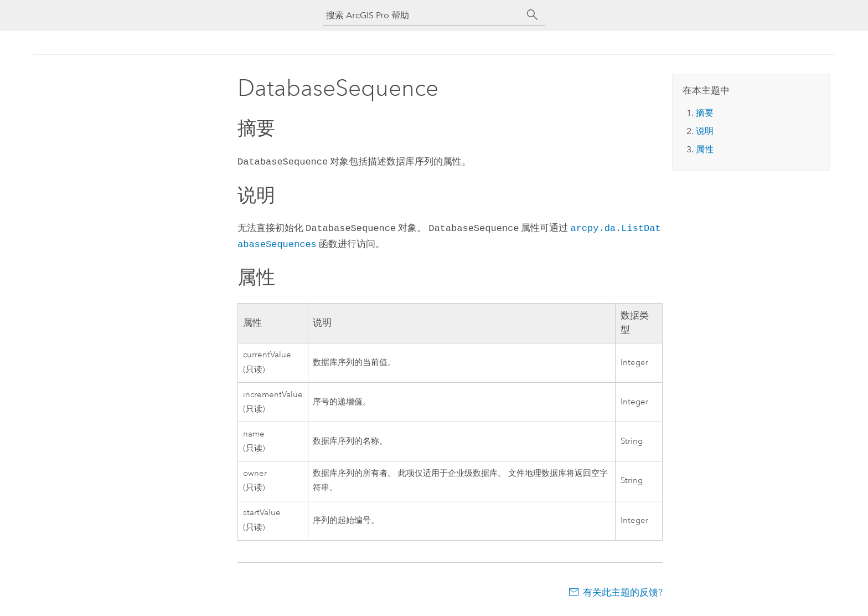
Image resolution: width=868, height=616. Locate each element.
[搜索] (533, 15)
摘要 (705, 113)
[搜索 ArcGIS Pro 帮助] (423, 15)
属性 (705, 149)
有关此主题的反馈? (623, 589)
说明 (705, 131)
